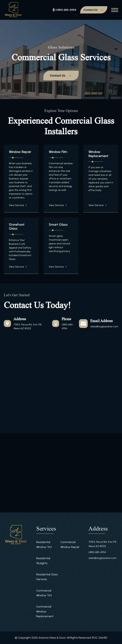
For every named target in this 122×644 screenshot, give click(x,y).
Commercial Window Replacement (45, 611)
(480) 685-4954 (97, 552)
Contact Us (94, 10)
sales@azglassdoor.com (104, 326)
